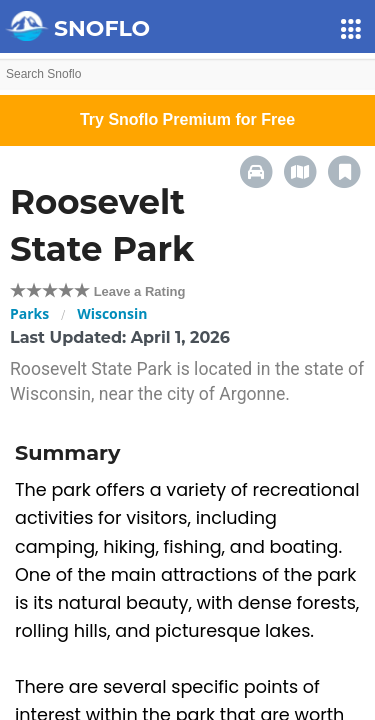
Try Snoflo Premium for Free (187, 119)
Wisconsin (112, 313)
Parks (29, 313)
